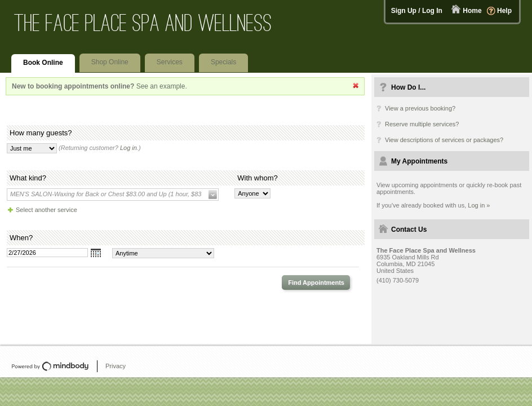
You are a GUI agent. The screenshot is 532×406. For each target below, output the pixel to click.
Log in (128, 148)
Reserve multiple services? (422, 124)
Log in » (479, 205)
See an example (161, 86)
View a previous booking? (420, 108)
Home (472, 11)
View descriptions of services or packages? (444, 140)
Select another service (46, 210)
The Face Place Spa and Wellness (143, 23)
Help (504, 11)
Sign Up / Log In (417, 11)
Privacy (116, 366)
